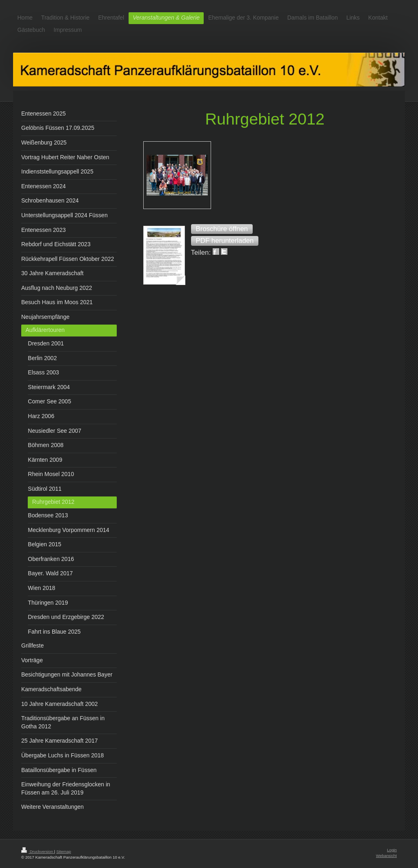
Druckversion (38, 851)
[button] (222, 229)
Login (392, 850)
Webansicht (386, 856)
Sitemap (64, 851)
